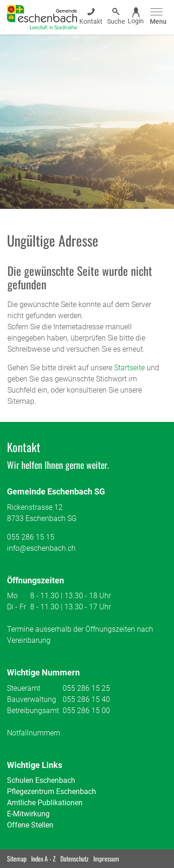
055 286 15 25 (86, 688)
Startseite (129, 368)
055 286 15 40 (86, 699)
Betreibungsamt (33, 711)
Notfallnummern (34, 733)
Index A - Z (43, 858)
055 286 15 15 (31, 537)
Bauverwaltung (32, 699)
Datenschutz (74, 858)
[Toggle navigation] (157, 17)
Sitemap (17, 858)
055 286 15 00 (86, 711)
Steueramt (24, 688)
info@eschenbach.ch (41, 548)
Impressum (106, 858)
